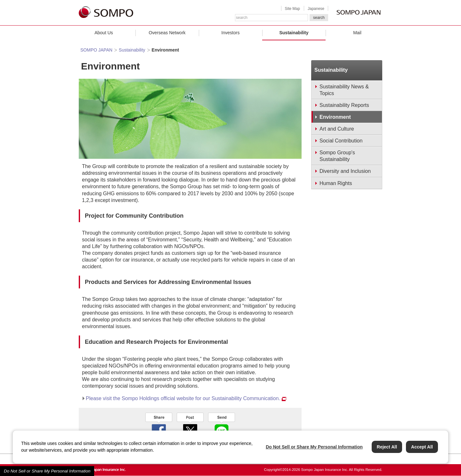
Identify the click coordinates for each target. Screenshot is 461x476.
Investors (231, 33)
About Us (104, 33)
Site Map (292, 9)
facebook (159, 425)
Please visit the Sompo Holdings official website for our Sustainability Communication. (186, 398)
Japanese (316, 9)
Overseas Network (167, 33)
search (319, 18)
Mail (357, 33)
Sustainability (294, 33)
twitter (190, 425)
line (222, 425)
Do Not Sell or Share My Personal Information (47, 471)
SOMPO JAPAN (96, 50)
